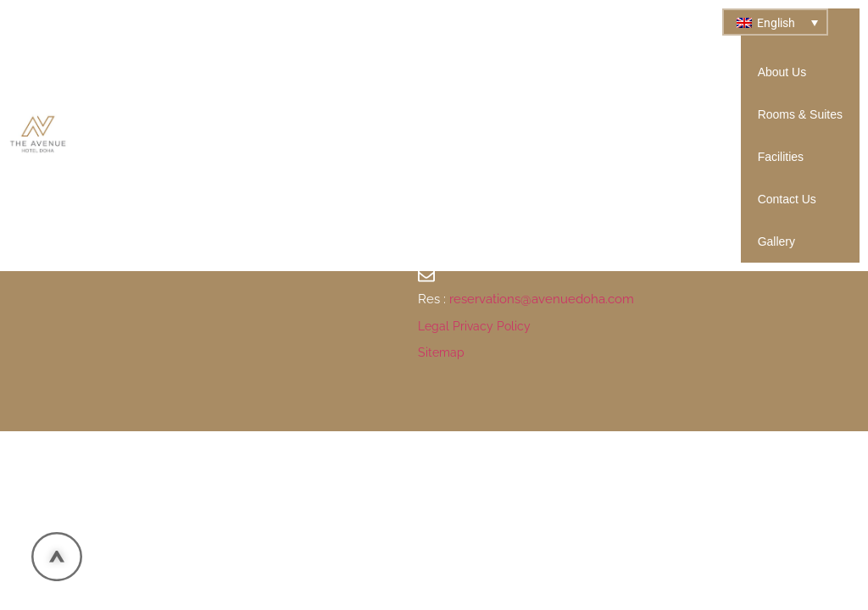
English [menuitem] (776, 23)
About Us (782, 72)
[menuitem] (775, 22)
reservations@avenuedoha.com (542, 299)
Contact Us (787, 199)
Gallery (776, 241)
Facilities (781, 157)
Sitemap (441, 352)
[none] (775, 22)
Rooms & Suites (800, 114)
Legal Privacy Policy (474, 326)
